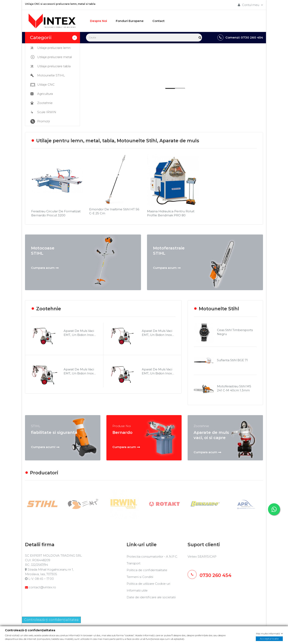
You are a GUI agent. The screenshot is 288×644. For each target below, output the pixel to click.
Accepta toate (269, 639)
